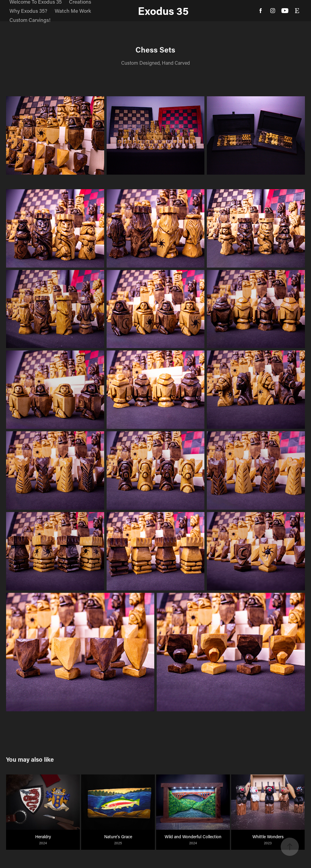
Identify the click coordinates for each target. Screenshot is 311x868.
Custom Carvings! (30, 20)
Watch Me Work (73, 11)
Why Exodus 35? (28, 11)
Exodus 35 (163, 11)
